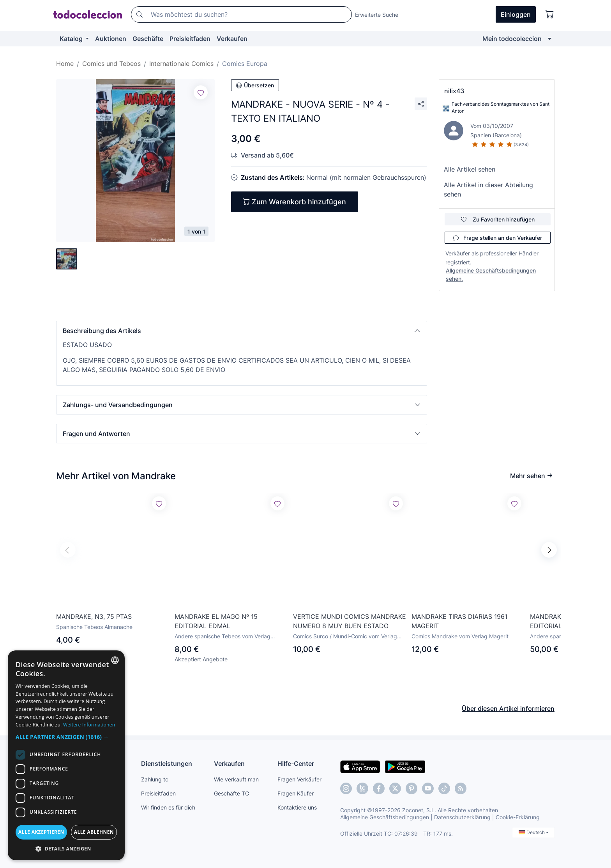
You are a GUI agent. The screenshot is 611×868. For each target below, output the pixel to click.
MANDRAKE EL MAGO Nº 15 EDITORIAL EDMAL (216, 621)
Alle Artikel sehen (470, 169)
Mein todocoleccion (512, 39)
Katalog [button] (72, 39)
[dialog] (66, 755)
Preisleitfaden (190, 39)
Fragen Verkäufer (299, 779)
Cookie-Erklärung (518, 817)
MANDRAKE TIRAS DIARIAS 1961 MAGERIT (459, 621)
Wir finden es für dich (168, 807)
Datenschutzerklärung (462, 817)
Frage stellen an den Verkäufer (498, 238)
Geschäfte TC (231, 793)
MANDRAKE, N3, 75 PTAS (94, 616)
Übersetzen (255, 85)
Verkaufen (232, 39)
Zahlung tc (155, 779)
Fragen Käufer (296, 793)
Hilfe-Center (296, 763)
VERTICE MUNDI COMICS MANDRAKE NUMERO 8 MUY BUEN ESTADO (350, 621)
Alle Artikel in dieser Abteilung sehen (488, 190)
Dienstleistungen (167, 763)
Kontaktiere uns (297, 807)
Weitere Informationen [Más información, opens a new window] (89, 725)
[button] (242, 331)
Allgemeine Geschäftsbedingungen (385, 817)
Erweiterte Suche (377, 15)
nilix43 (454, 91)
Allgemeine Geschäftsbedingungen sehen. (491, 275)
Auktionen (111, 39)
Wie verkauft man (236, 779)
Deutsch (534, 832)
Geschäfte (148, 39)
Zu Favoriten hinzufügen (498, 219)
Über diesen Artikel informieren (508, 709)
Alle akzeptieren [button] (41, 832)
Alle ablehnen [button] (94, 832)
